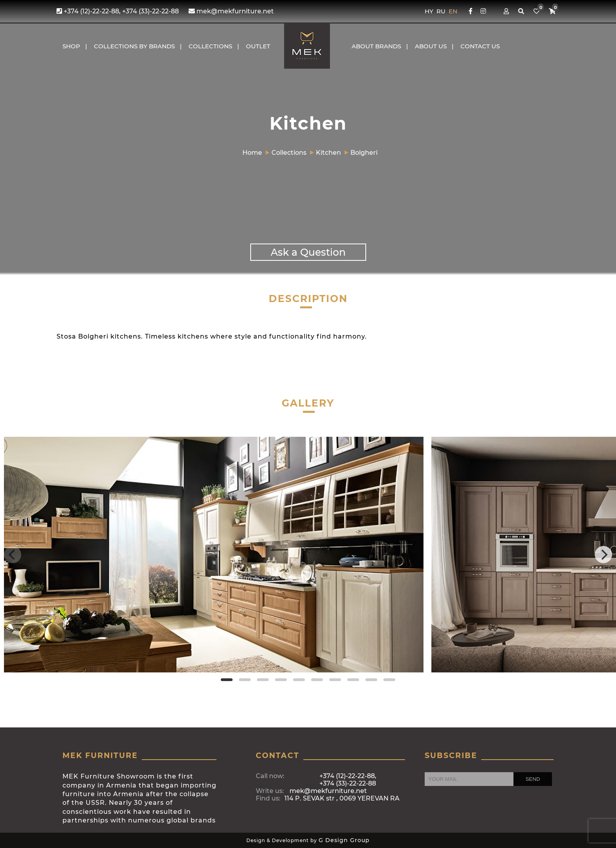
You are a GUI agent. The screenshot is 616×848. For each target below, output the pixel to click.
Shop (71, 46)
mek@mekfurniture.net (231, 11)
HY (430, 11)
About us (431, 46)
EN (453, 11)
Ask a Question (308, 252)
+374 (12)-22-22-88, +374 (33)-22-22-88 (118, 11)
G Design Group (344, 840)
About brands (376, 46)
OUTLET (258, 46)
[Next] (603, 555)
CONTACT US (480, 46)
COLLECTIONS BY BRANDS (134, 46)
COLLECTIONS (210, 46)
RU (442, 11)
